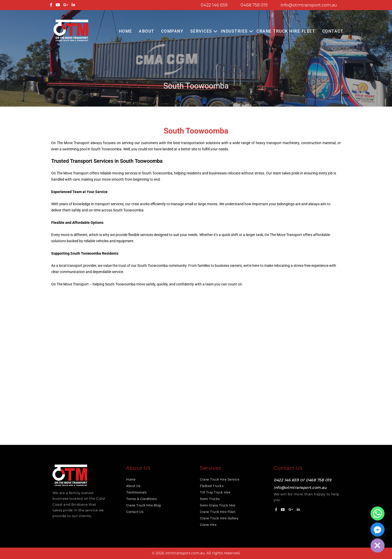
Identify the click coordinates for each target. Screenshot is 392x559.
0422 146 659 (214, 5)
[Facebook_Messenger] (378, 529)
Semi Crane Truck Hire (218, 505)
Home (126, 31)
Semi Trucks (210, 499)
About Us (133, 486)
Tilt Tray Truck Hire (215, 492)
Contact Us (135, 512)
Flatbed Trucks (212, 486)
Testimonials (136, 492)
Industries (234, 31)
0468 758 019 (254, 5)
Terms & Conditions (142, 499)
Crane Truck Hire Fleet (286, 31)
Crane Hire (208, 525)
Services (201, 31)
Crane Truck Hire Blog (144, 505)
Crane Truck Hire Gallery (219, 518)
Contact (333, 31)
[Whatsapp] (378, 513)
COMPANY (172, 31)
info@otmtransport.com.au (309, 5)
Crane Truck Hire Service (220, 479)
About (147, 31)
